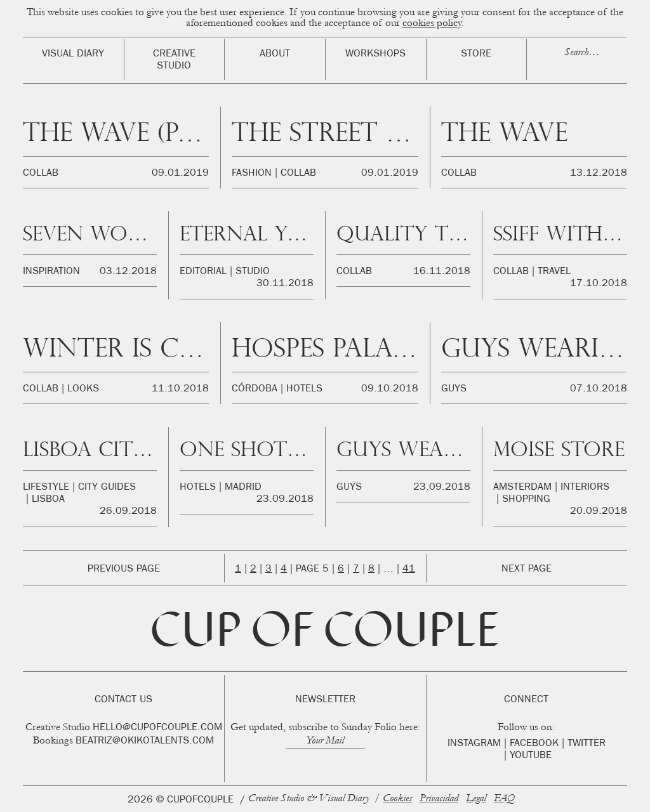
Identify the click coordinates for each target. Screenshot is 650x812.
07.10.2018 (599, 390)
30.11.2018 (285, 284)
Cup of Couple (325, 634)
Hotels (304, 390)
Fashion (252, 174)
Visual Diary (73, 55)
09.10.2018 (390, 390)
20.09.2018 (599, 512)
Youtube (531, 756)
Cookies (397, 799)
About (275, 55)
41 (409, 570)
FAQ (504, 799)
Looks (83, 390)
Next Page (527, 570)
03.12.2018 (128, 272)
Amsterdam (522, 488)
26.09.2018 (128, 512)
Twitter (587, 744)
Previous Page (124, 570)
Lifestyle (46, 488)
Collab (41, 174)
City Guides (107, 488)
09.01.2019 (180, 174)
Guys (454, 390)
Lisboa (48, 500)
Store (476, 55)
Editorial (203, 272)
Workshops (375, 55)
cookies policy (432, 24)
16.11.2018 (442, 272)
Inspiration (51, 272)
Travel (554, 272)
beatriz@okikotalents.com (145, 742)
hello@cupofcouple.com (157, 728)
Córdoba (255, 390)
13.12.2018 (599, 174)
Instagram (474, 744)
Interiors (585, 488)
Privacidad (439, 799)
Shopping (526, 500)
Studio (253, 272)
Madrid (243, 488)
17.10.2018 (599, 284)
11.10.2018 (180, 390)
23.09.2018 (285, 500)
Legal (476, 799)
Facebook (534, 744)
